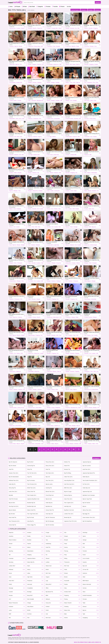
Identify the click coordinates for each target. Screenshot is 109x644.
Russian (17, 595)
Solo (20, 119)
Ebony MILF (54, 584)
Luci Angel (49, 137)
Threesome (50, 46)
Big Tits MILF (30, 462)
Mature (23, 28)
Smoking (54, 551)
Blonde (86, 28)
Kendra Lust (50, 317)
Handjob (58, 82)
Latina (17, 610)
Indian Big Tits (12, 484)
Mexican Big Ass (68, 495)
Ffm (94, 82)
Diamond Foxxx (32, 408)
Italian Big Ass (86, 477)
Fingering (96, 28)
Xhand (11, 442)
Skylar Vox (19, 371)
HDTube (68, 135)
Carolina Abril (50, 245)
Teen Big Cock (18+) (14, 506)
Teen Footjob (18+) (32, 495)
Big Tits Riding (68, 473)
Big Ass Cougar (68, 492)
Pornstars (47, 6)
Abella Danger (69, 137)
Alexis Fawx (12, 64)
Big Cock (30, 137)
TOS (78, 642)
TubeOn (49, 81)
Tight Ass (78, 82)
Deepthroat (58, 408)
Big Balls (11, 495)
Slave (91, 592)
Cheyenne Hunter (70, 119)
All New (24, 6)
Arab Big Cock (68, 506)
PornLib (11, 316)
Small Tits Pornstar (13, 499)
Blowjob (68, 28)
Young (53, 408)
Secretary (17, 562)
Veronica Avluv (13, 28)
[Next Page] (79, 449)
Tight (91, 614)
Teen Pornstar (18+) (32, 484)
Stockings (91, 533)
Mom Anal (54, 618)
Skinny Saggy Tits (31, 525)
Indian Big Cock (86, 488)
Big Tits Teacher (86, 503)
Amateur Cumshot (88, 317)
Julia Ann (75, 137)
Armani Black (57, 119)
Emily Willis (38, 444)
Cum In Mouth (91, 558)
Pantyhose (35, 581)
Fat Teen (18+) (86, 484)
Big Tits (35, 28)
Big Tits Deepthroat (87, 521)
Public (72, 570)
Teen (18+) (54, 536)
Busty (74, 64)
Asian (48, 191)
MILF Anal (72, 566)
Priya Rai (68, 408)
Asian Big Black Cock (69, 480)
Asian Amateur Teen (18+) (89, 517)
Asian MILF (17, 581)
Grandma (17, 536)
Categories (40, 6)
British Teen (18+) (31, 488)
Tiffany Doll (31, 46)
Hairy (72, 588)
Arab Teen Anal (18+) (69, 484)
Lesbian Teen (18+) (69, 514)
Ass (92, 137)
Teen (71, 82)
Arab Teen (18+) (86, 469)
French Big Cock (50, 495)
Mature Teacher (72, 603)
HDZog (11, 45)
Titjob (70, 426)
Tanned (17, 544)
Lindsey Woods (95, 389)
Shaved (54, 558)
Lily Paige (30, 155)
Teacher (35, 544)
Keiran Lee (87, 245)
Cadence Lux (57, 426)
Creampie (95, 263)
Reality (35, 536)
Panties (95, 137)
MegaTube (12, 63)
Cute (54, 46)
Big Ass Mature (12, 510)
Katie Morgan (87, 299)
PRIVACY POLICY (84, 642)
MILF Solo (54, 573)
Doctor (17, 573)
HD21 (48, 280)
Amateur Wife (55, 28)
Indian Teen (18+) (68, 477)
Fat (71, 100)
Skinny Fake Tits (31, 492)
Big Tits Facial (31, 517)
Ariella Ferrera (31, 444)
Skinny (35, 570)
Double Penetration (91, 595)
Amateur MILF (72, 592)
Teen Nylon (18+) (50, 473)
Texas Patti (49, 371)
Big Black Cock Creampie (89, 495)
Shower (72, 573)
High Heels (35, 577)
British (54, 570)
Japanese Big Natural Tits (89, 473)
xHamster (12, 27)
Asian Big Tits (30, 521)
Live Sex (68, 6)
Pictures (62, 6)
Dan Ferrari (87, 100)
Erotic (30, 227)
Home (10, 6)
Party (72, 555)
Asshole (20, 100)
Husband (17, 607)
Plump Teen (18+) (50, 462)
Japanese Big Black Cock (33, 499)
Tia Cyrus (87, 119)
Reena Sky (37, 353)
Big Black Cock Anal (69, 510)
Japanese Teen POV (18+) (70, 521)
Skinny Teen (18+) (87, 510)
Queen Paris (87, 426)
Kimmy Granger (94, 245)
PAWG (17, 584)
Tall (17, 555)
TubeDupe (31, 189)
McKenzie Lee (88, 389)
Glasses (91, 607)
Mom (39, 227)
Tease (72, 544)
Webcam (54, 599)
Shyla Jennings (32, 335)
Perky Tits (30, 469)
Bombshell (35, 426)
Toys (54, 540)
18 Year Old (57, 191)
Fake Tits (59, 371)
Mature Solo (72, 610)
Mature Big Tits (35, 562)
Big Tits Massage (50, 521)
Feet (35, 618)
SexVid (30, 45)
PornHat (30, 27)
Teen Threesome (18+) (14, 521)
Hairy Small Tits (12, 517)
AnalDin (86, 388)
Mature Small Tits (31, 510)
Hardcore (39, 64)
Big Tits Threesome (50, 517)
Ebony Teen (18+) (50, 466)
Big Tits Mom (12, 514)
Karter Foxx (31, 353)
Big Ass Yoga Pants (87, 499)
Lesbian (19, 28)
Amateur (49, 28)
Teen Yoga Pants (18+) (33, 514)
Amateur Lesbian (13, 100)
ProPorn (49, 27)
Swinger (91, 540)
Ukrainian (76, 444)
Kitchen (72, 618)
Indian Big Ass (49, 503)
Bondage (35, 592)
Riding (72, 558)
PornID (67, 45)
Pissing (72, 599)
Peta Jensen (56, 317)
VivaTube (87, 189)
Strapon (72, 536)
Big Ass (14, 335)
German (35, 82)
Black (80, 408)
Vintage (35, 603)
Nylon (35, 566)
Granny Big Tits (12, 525)
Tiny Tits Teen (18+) (32, 473)
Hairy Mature (35, 607)
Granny (34, 317)
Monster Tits (67, 469)
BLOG (75, 642)
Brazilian (35, 540)
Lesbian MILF (17, 566)
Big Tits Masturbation (14, 477)
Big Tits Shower (12, 466)
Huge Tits (29, 477)
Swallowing (54, 544)
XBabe (30, 225)
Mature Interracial (91, 584)
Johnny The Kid (21, 408)
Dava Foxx (37, 371)
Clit (21, 64)
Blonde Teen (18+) (50, 492)
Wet (17, 618)
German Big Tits (31, 466)
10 (74, 449)
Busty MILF (35, 595)
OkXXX (86, 45)
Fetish (71, 227)
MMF (17, 614)
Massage (17, 588)
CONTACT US (98, 642)
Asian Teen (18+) (68, 499)
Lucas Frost (68, 46)
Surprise (91, 562)
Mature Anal (54, 566)
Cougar (54, 533)
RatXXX (11, 261)
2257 (93, 642)
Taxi (29, 245)
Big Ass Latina (49, 484)
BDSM (35, 610)
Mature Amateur (17, 540)
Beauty (49, 209)
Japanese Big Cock (87, 492)
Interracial (34, 100)
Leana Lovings (13, 444)
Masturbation (12, 119)
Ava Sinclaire (50, 64)
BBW (54, 595)
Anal (11, 245)
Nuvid (86, 27)
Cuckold (17, 592)
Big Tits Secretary (50, 525)
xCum (86, 81)
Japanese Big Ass (87, 462)
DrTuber (68, 27)
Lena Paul (87, 46)
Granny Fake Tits (50, 510)
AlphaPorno (12, 207)
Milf (79, 28)
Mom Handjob (35, 599)
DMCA (90, 642)
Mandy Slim (68, 263)
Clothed (54, 607)
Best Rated (32, 6)
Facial (78, 46)
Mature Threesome (17, 603)
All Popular (17, 6)
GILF (17, 599)
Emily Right (94, 299)
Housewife (72, 581)
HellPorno (50, 388)
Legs (54, 581)
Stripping (35, 555)
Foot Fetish (31, 281)
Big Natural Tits (40, 100)
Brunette (30, 28)
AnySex (49, 45)
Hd (76, 28)
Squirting (17, 551)
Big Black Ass (49, 506)
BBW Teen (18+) (68, 488)
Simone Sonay (50, 426)
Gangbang (91, 618)
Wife (91, 544)
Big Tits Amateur (31, 480)
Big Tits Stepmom (13, 462)
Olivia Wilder (31, 371)
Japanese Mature (35, 558)
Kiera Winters (19, 426)
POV (91, 547)
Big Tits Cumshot (87, 466)
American (12, 46)
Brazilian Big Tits (31, 503)
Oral (96, 46)
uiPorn (11, 117)
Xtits (86, 171)
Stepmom (17, 533)
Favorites (55, 6)
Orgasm (54, 577)
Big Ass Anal (49, 499)
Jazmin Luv (56, 64)
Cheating (72, 607)
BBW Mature (91, 581)
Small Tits (11, 469)
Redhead (59, 281)
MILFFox (30, 135)
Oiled (91, 577)
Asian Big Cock (49, 514)
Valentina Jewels (13, 408)
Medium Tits (67, 462)
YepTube (11, 388)
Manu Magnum (88, 281)
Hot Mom (35, 614)
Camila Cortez (50, 119)
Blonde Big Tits (68, 517)
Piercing (72, 551)
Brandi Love (12, 426)
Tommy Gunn (12, 371)
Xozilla (86, 243)
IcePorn (30, 81)
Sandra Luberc (37, 155)
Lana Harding (12, 82)
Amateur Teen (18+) (13, 473)
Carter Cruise (50, 155)
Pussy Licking (37, 46)
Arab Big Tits (49, 488)
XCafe (86, 135)
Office (86, 444)
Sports (91, 536)
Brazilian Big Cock (32, 506)
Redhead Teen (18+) (14, 480)
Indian (52, 191)
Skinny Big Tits (12, 488)
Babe (92, 100)
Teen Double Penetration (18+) (90, 480)
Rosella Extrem (13, 281)
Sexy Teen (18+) (50, 480)
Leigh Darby (56, 245)
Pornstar (98, 426)
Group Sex (59, 263)
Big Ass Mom (12, 503)
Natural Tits (40, 28)
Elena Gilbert (39, 408)
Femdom (70, 335)
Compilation (35, 588)
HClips (11, 352)
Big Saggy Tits (86, 514)
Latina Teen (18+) (13, 492)
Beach (60, 28)
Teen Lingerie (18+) (69, 503)
